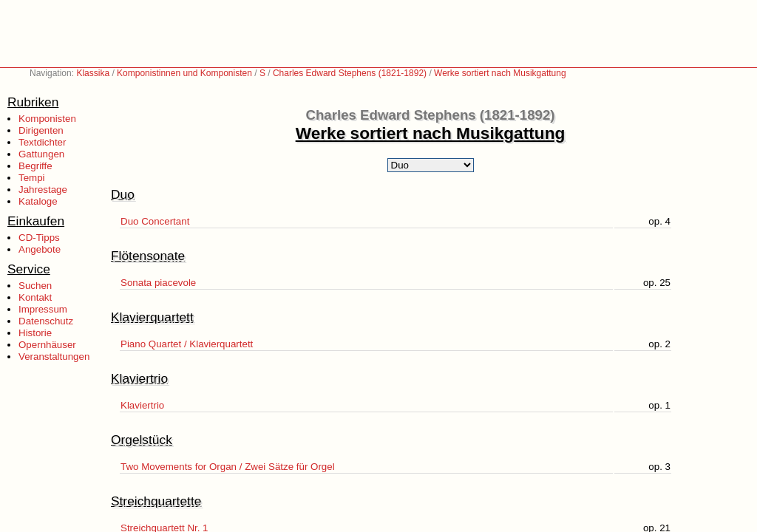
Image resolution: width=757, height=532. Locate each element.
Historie (35, 333)
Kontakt (35, 297)
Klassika (93, 73)
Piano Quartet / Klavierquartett (187, 344)
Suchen (35, 286)
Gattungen (41, 154)
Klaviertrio (142, 405)
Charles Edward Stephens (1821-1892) (350, 73)
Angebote (40, 249)
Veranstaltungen (54, 357)
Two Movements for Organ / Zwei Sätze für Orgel (228, 467)
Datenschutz (46, 321)
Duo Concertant (155, 221)
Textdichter (42, 142)
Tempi (32, 178)
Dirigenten (41, 130)
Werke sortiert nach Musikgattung (500, 73)
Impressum (43, 309)
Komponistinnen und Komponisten (184, 73)
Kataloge (38, 201)
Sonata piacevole (158, 283)
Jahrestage (43, 190)
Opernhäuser (47, 345)
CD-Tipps (39, 238)
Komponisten (47, 119)
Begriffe (35, 166)
